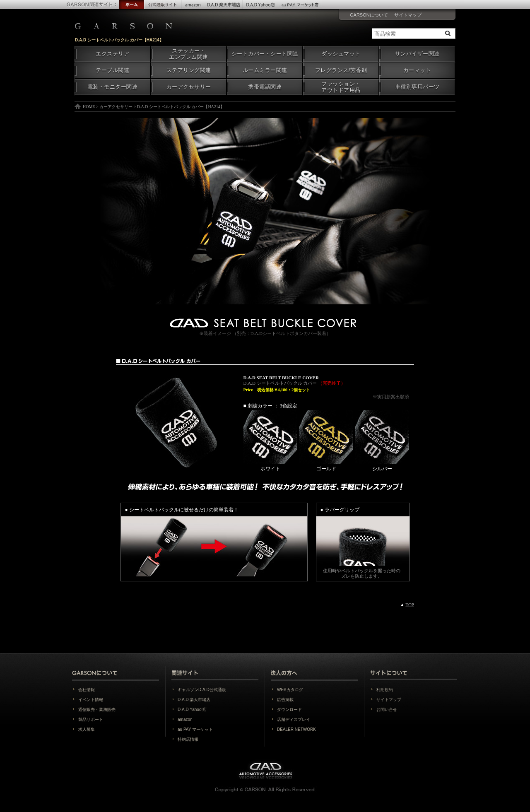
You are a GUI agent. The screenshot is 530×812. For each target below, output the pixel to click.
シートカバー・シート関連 (265, 54)
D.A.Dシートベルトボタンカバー (284, 333)
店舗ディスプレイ (294, 719)
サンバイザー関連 (417, 54)
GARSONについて (369, 15)
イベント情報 (91, 700)
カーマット (417, 70)
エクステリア (112, 54)
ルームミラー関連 (265, 70)
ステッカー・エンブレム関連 (189, 54)
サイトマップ (408, 15)
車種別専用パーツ (417, 87)
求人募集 (87, 729)
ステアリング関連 (189, 70)
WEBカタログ (290, 690)
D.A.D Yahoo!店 (192, 710)
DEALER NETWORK (296, 729)
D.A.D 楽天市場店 (194, 700)
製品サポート (91, 719)
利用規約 (385, 690)
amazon (185, 719)
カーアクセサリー (189, 87)
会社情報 (87, 690)
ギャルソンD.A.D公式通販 (202, 690)
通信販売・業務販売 (97, 710)
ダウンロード (289, 710)
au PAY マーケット (195, 729)
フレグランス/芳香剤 (341, 70)
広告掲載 (285, 700)
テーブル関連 (112, 70)
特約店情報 (188, 739)
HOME (89, 107)
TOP (410, 605)
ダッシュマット (341, 54)
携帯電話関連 (265, 87)
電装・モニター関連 (113, 87)
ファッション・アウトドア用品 (341, 87)
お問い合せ (387, 710)
